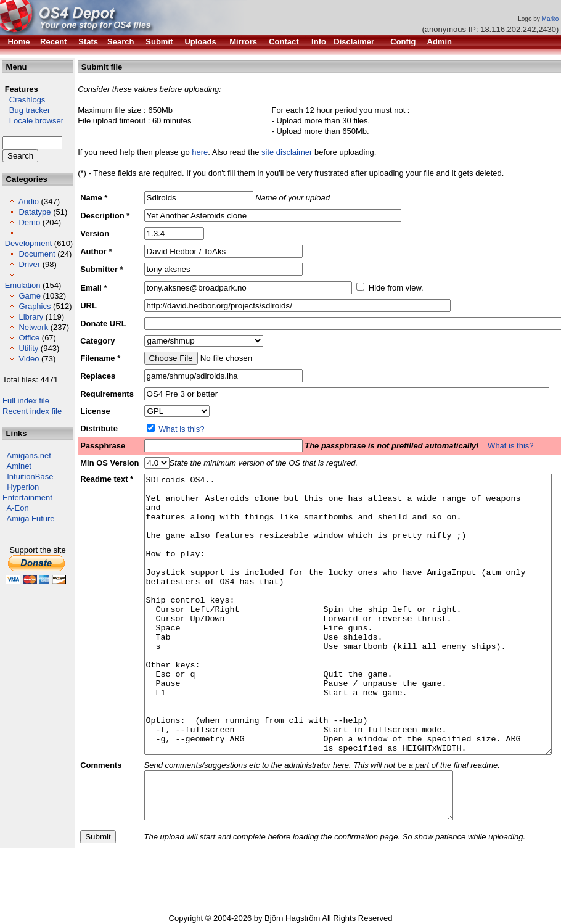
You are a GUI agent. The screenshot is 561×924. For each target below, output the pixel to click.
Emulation (23, 285)
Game (29, 296)
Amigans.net (29, 456)
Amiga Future (31, 518)
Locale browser (33, 121)
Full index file (26, 401)
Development (29, 243)
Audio (29, 201)
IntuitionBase (30, 476)
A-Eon (18, 508)
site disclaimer (287, 152)
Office (29, 338)
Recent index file (32, 411)
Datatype (35, 212)
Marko (551, 19)
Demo (29, 222)
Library (31, 317)
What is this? (181, 429)
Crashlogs (24, 100)
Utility (28, 348)
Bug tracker (26, 110)
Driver (29, 264)
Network (33, 327)
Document (37, 254)
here (200, 152)
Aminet (19, 466)
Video (29, 359)
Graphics (35, 306)
